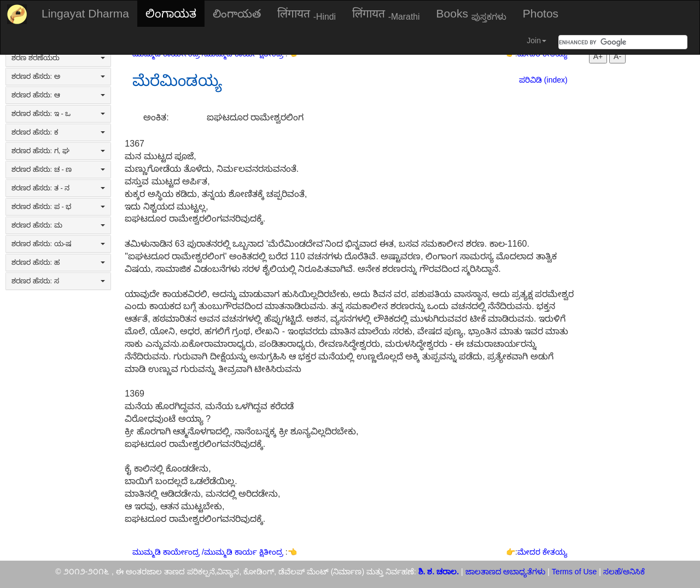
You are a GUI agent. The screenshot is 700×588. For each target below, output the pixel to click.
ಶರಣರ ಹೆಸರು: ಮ (58, 225)
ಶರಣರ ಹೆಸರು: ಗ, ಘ (58, 151)
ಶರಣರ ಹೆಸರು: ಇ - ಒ (58, 113)
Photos (541, 13)
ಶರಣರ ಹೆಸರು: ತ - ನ (58, 188)
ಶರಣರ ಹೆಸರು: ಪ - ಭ (58, 206)
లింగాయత (237, 13)
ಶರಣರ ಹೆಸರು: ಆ (58, 95)
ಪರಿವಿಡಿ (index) (543, 80)
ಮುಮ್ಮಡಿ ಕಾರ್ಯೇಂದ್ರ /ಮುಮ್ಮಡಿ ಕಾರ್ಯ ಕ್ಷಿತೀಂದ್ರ (209, 552)
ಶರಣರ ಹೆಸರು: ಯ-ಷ (58, 244)
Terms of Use (574, 572)
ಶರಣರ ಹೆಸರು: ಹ (58, 262)
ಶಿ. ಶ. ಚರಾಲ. (440, 572)
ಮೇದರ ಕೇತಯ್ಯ (542, 552)
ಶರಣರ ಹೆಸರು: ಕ (58, 132)
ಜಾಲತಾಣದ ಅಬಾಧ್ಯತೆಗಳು (506, 572)
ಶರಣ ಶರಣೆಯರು (58, 58)
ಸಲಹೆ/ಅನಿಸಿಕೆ (623, 572)
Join (536, 40)
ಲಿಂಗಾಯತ (171, 13)
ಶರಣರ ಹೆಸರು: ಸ (58, 281)
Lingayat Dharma (85, 13)
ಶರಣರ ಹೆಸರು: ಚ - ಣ (58, 169)
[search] (610, 42)
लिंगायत (307, 14)
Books (471, 14)
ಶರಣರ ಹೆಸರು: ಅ (58, 76)
